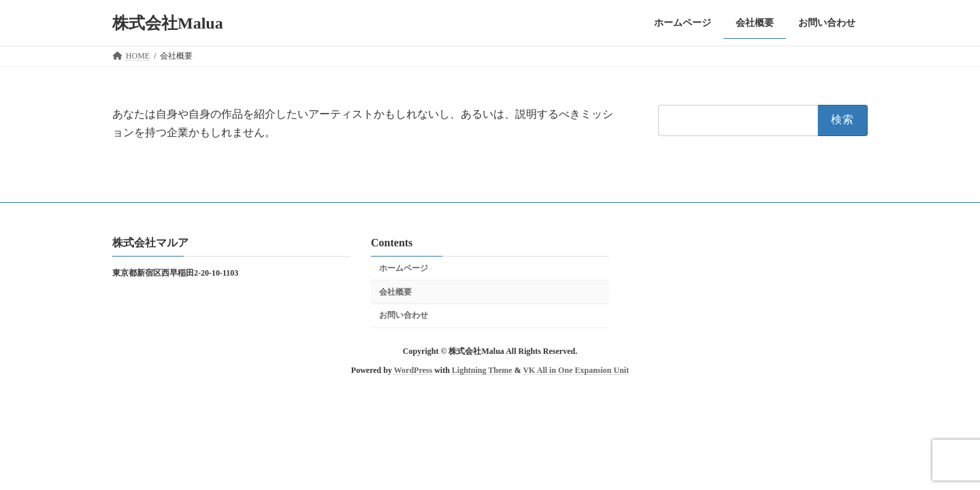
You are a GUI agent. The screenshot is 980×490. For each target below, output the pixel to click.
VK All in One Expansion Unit (576, 370)
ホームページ (404, 267)
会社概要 (395, 291)
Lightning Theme (482, 370)
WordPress (413, 370)
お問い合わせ (404, 315)
